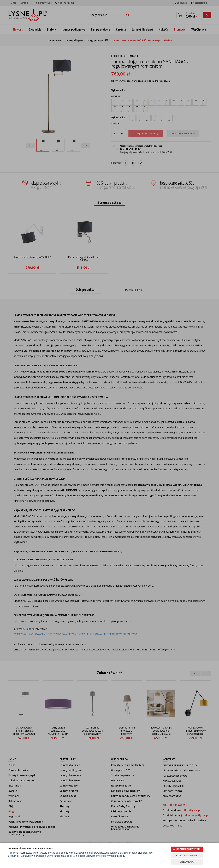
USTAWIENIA (187, 862)
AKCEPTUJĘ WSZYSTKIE (187, 849)
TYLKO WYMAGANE (187, 856)
